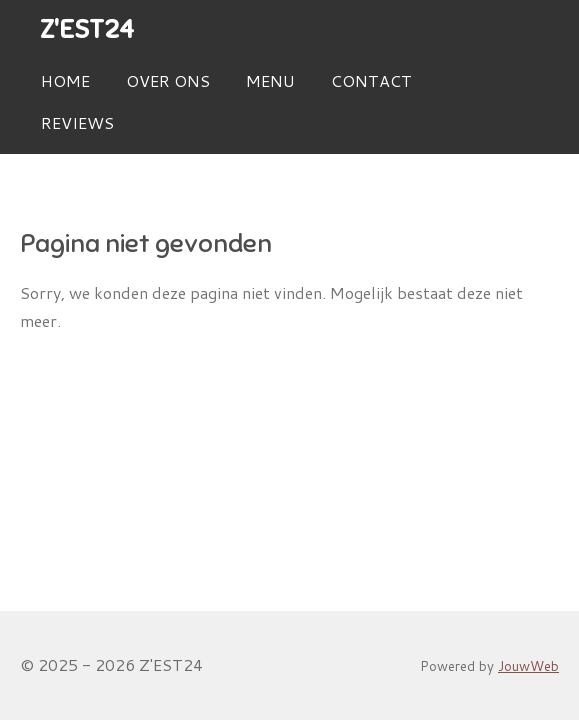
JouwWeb (528, 665)
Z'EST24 (87, 29)
